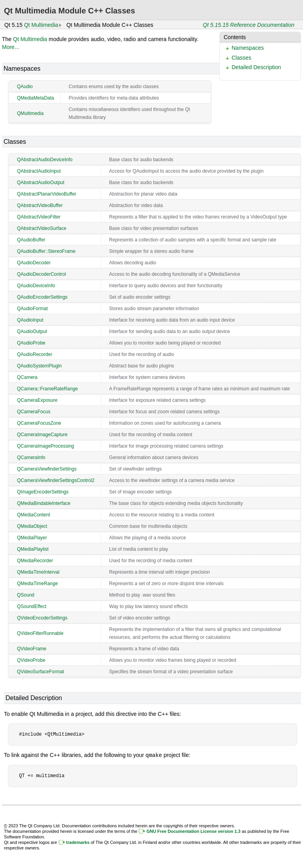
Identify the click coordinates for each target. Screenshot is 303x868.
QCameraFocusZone (39, 423)
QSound (26, 595)
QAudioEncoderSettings (42, 297)
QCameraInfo (31, 458)
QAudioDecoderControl (41, 274)
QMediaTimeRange (37, 584)
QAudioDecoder (34, 263)
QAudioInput (30, 320)
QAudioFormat (32, 309)
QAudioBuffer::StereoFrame (46, 251)
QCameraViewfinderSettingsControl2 (56, 480)
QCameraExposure (37, 400)
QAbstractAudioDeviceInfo (45, 160)
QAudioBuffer (31, 240)
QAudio (25, 87)
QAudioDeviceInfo (36, 286)
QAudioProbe (31, 343)
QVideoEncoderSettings (42, 618)
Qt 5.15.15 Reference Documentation (249, 25)
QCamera (27, 377)
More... (11, 47)
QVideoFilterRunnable (40, 633)
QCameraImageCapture (42, 435)
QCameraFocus (34, 412)
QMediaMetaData (36, 98)
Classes (241, 58)
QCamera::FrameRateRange (47, 389)
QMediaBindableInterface (44, 503)
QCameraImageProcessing (46, 446)
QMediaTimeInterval (38, 572)
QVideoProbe (31, 660)
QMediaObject (32, 526)
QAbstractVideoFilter (39, 217)
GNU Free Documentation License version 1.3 (193, 831)
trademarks (78, 842)
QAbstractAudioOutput (41, 183)
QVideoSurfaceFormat (40, 672)
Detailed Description (256, 67)
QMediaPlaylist (33, 549)
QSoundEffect (32, 606)
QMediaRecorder (35, 561)
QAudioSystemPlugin (39, 366)
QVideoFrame (32, 649)
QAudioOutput (32, 331)
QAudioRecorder (35, 354)
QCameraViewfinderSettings (47, 469)
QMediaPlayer (32, 538)
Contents (235, 37)
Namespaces (248, 48)
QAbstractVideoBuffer (40, 205)
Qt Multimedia (41, 25)
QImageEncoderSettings (43, 492)
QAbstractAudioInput (39, 171)
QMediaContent (34, 515)
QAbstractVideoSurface (42, 228)
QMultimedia (30, 113)
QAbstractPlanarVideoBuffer (47, 194)
